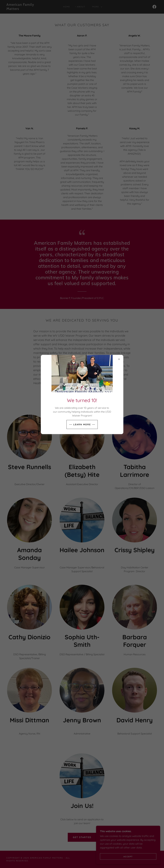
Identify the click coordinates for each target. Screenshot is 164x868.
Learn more (82, 424)
